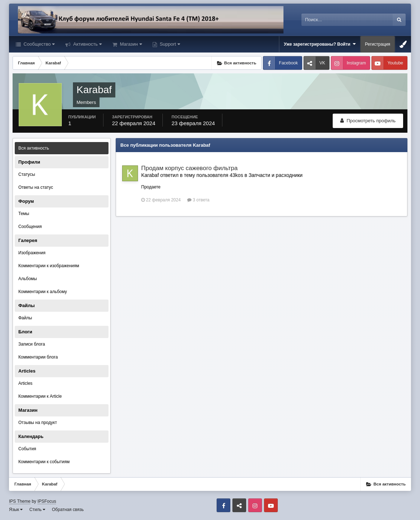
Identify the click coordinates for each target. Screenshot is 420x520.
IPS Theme (20, 501)
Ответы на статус (36, 187)
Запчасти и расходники (276, 175)
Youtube (395, 63)
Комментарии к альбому (43, 292)
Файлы (25, 318)
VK (322, 63)
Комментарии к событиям (44, 462)
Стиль (37, 510)
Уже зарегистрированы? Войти (320, 44)
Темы (24, 214)
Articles (25, 383)
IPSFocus (47, 501)
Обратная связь (68, 510)
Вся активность (34, 148)
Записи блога (32, 344)
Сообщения (30, 227)
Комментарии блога (38, 357)
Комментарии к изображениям (49, 266)
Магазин (130, 44)
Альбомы (28, 279)
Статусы (27, 174)
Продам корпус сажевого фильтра (190, 168)
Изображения (32, 253)
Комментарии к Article (40, 396)
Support (169, 44)
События (27, 449)
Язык (16, 510)
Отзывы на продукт (38, 423)
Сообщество (38, 44)
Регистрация (378, 44)
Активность (87, 44)
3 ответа (198, 200)
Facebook (288, 63)
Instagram (356, 63)
